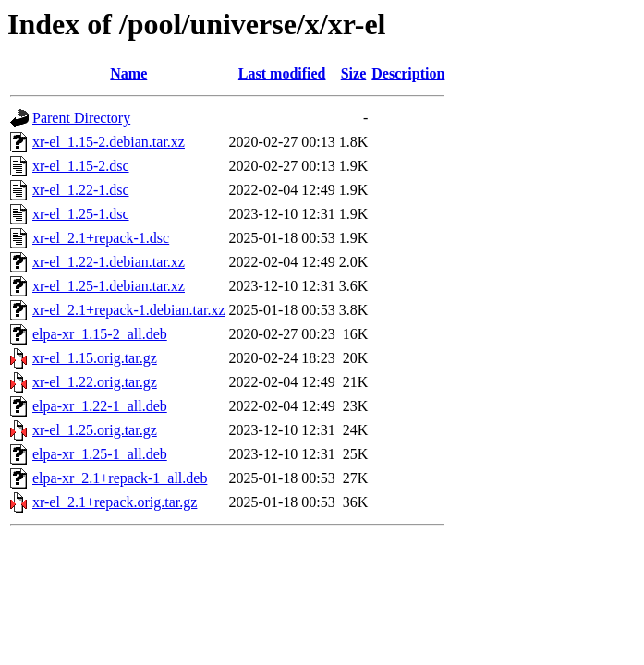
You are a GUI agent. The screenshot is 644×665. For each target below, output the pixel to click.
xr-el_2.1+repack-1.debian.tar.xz (129, 310)
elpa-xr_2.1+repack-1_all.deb (120, 478)
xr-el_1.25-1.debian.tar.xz (109, 286)
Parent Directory (81, 118)
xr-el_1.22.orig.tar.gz (95, 382)
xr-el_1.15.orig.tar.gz (95, 358)
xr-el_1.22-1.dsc (81, 190)
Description (408, 73)
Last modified (282, 73)
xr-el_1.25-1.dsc (81, 214)
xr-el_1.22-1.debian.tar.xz (109, 262)
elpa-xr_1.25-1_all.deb (100, 454)
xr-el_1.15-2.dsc (81, 166)
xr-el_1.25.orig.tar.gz (95, 430)
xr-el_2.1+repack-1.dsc (101, 238)
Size (354, 73)
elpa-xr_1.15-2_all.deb (100, 334)
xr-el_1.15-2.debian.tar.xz (109, 142)
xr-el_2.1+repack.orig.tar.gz (115, 502)
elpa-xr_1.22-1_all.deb (100, 406)
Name (128, 73)
